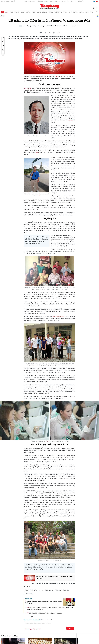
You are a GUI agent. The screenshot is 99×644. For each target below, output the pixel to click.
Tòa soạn (73, 1)
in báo (54, 33)
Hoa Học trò (65, 1)
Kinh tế (12, 12)
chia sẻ (41, 33)
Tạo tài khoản (37, 620)
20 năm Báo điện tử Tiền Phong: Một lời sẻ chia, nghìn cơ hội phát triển (55, 577)
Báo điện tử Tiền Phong (49, 6)
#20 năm (58, 590)
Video (92, 12)
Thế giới (34, 12)
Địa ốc (23, 12)
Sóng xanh (17, 12)
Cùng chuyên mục (10, 636)
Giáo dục (75, 12)
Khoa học (81, 12)
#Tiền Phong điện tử (37, 590)
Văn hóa (65, 12)
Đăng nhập (27, 620)
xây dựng (71, 120)
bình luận (58, 33)
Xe (61, 12)
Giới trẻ (39, 12)
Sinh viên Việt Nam (55, 1)
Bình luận (3, 50)
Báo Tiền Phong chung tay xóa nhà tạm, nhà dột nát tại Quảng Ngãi (44, 602)
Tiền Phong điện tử (58, 316)
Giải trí (70, 12)
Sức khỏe (28, 12)
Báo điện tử (27, 88)
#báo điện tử (49, 590)
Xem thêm (97, 12)
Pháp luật (45, 12)
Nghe (3, 37)
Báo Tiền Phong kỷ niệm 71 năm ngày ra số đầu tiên (45, 613)
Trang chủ (2, 12)
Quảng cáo (80, 1)
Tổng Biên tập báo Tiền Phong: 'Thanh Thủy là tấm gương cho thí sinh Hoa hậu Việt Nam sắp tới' (50, 609)
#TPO (26, 590)
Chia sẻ (3, 41)
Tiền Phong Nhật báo (43, 1)
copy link (50, 33)
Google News (98, 16)
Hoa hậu (87, 12)
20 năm (57, 77)
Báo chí (38, 152)
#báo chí (66, 590)
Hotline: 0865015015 (30, 1)
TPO (39, 196)
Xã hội (7, 12)
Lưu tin (3, 46)
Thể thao (51, 12)
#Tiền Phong (29, 593)
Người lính (57, 12)
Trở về (3, 54)
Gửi (70, 628)
